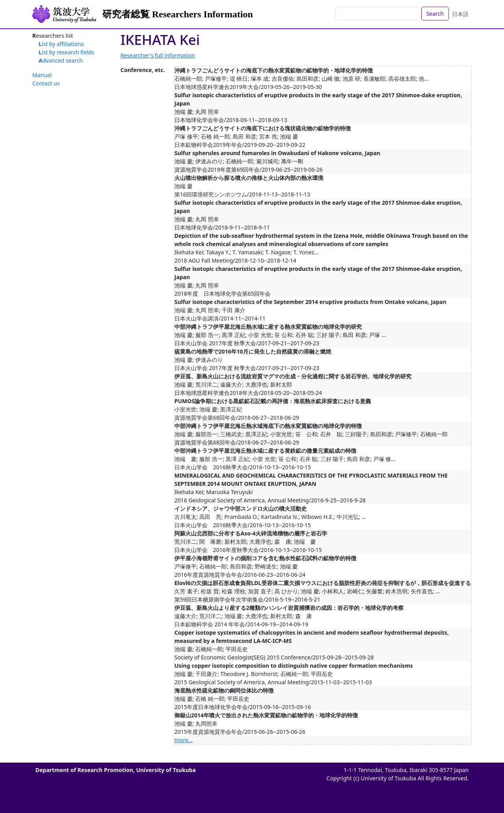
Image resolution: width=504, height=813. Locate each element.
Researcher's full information (158, 55)
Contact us (46, 83)
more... (183, 740)
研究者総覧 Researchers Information (178, 14)
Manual (42, 75)
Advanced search (61, 60)
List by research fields (67, 52)
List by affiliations (61, 44)
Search (435, 14)
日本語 (460, 14)
